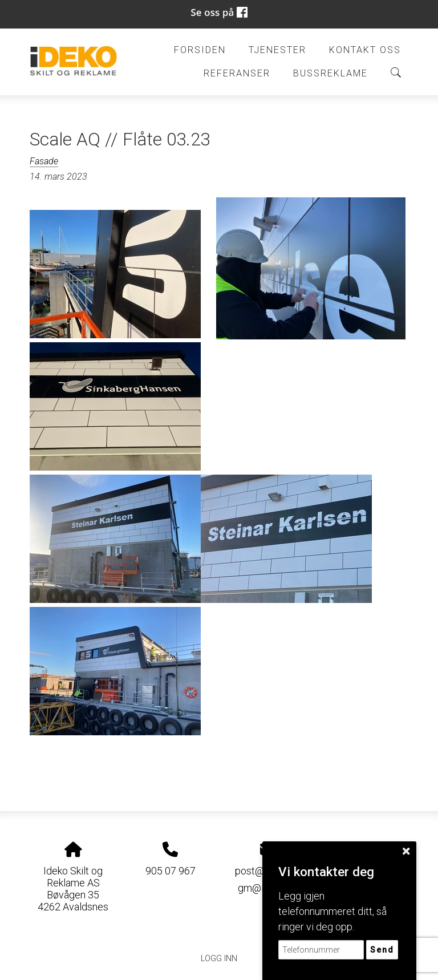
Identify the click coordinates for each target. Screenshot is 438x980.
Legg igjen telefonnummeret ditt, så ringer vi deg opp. (332, 911)
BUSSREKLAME (330, 73)
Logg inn (219, 959)
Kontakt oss (365, 50)
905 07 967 (171, 871)
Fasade (44, 161)
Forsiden (200, 50)
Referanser (237, 73)
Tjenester (277, 50)
